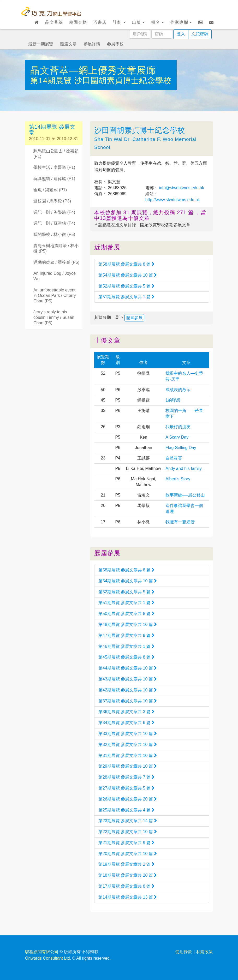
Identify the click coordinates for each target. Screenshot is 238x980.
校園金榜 (78, 22)
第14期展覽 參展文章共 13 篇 (128, 897)
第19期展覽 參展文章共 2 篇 (126, 864)
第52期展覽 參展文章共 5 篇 (126, 286)
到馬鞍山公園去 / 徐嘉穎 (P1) (56, 154)
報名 (157, 22)
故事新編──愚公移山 (185, 495)
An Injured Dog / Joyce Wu (55, 276)
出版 (138, 22)
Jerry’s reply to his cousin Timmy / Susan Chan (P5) (54, 317)
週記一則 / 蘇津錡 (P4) (54, 223)
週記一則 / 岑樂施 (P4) (54, 212)
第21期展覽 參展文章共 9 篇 (126, 843)
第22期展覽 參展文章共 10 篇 (128, 832)
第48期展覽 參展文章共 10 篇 (128, 625)
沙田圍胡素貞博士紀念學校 (123, 80)
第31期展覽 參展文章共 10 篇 (128, 755)
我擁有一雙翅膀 (180, 522)
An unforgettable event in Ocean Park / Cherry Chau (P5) (55, 295)
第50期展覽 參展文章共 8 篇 (126, 614)
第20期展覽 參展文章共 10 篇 (128, 854)
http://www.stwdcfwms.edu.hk (173, 200)
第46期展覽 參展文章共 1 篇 (126, 646)
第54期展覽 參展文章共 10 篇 (128, 275)
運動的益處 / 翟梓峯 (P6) (56, 262)
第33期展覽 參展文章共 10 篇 (128, 734)
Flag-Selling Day (181, 448)
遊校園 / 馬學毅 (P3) (52, 201)
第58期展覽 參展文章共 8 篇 (126, 264)
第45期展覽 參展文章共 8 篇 (126, 657)
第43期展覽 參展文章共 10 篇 (128, 679)
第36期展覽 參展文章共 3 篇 (126, 712)
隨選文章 (68, 44)
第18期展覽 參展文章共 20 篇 (128, 875)
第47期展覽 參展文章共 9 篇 (126, 635)
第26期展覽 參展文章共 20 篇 (128, 799)
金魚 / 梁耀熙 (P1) (50, 190)
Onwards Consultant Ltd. (48, 958)
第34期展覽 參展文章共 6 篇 (126, 723)
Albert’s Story (178, 479)
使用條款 (184, 952)
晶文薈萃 (54, 22)
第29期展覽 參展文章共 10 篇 (128, 766)
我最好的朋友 (178, 427)
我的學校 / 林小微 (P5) (54, 234)
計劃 (119, 22)
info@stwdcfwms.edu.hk (181, 188)
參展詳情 (92, 44)
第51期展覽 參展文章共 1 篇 (126, 297)
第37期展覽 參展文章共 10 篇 (128, 701)
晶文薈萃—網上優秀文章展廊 (93, 70)
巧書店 (100, 22)
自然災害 (174, 458)
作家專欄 (181, 22)
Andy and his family (184, 468)
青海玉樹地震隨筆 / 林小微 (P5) (56, 248)
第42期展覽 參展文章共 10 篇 (128, 690)
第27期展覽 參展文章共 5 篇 (126, 788)
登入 (181, 34)
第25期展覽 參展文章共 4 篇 (126, 810)
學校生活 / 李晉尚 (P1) (54, 167)
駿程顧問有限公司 (42, 952)
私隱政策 (205, 952)
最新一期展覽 (41, 44)
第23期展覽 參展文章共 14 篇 (128, 821)
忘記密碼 (200, 34)
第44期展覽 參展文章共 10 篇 (128, 668)
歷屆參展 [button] (134, 318)
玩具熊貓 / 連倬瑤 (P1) (54, 179)
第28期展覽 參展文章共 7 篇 (126, 777)
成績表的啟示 (178, 390)
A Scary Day (177, 437)
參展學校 (115, 44)
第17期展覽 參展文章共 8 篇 (126, 886)
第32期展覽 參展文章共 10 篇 (128, 745)
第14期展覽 (52, 80)
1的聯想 (173, 400)
